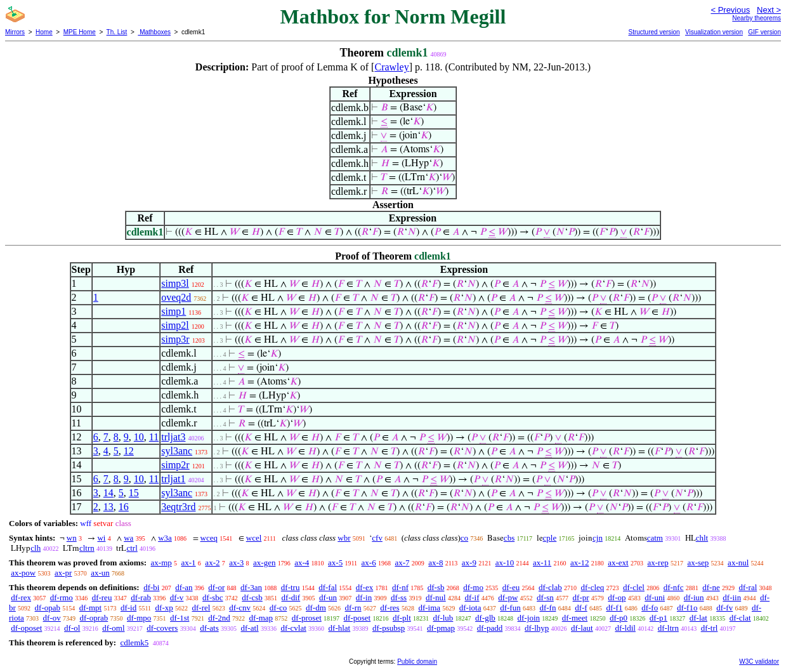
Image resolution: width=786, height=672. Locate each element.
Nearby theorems (757, 18)
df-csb (252, 597)
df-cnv (240, 608)
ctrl (132, 548)
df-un (328, 597)
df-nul (436, 597)
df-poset (357, 618)
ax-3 (236, 563)
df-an (184, 587)
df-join (529, 618)
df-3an (251, 587)
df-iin (732, 597)
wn (72, 538)
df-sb (436, 587)
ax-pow (23, 573)
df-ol (72, 628)
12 (129, 451)
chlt (702, 538)
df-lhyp (537, 628)
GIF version (764, 32)
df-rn (353, 608)
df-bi (151, 587)
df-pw (508, 597)
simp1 (174, 311)
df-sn (545, 597)
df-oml (113, 628)
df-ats (209, 628)
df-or (216, 587)
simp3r (175, 339)
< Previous (730, 10)
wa (128, 538)
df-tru (291, 587)
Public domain (417, 662)
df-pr (581, 597)
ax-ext (618, 563)
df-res (390, 608)
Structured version (654, 32)
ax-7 (402, 563)
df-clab (550, 587)
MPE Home (80, 32)
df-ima (429, 608)
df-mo (473, 587)
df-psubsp (389, 628)
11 (154, 437)
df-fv (724, 608)
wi (101, 538)
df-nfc (674, 587)
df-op (617, 597)
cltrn (87, 548)
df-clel (634, 587)
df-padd (490, 628)
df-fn (547, 608)
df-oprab (94, 618)
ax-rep (658, 563)
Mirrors (15, 32)
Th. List (117, 32)
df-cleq (592, 587)
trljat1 (173, 479)
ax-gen (264, 563)
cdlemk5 (134, 642)
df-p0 (619, 618)
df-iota (470, 608)
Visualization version (714, 32)
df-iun (694, 597)
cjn (598, 538)
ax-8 (436, 563)
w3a (165, 538)
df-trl (710, 628)
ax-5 (335, 563)
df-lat (698, 618)
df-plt (402, 618)
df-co (278, 608)
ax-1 (189, 563)
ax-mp (161, 563)
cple (550, 538)
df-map (261, 618)
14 (108, 493)
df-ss (399, 597)
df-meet (575, 618)
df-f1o (687, 608)
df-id (128, 608)
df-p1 (658, 618)
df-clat (740, 618)
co (464, 538)
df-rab (141, 597)
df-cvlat (293, 628)
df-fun (510, 608)
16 (124, 507)
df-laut (582, 628)
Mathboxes (154, 32)
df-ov (52, 618)
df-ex (364, 587)
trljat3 (173, 437)
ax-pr (63, 573)
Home (44, 32)
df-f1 (614, 608)
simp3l (175, 283)
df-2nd (219, 618)
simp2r (175, 465)
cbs (509, 538)
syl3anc (177, 451)
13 (108, 507)
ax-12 (580, 563)
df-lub (443, 618)
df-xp (164, 608)
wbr (344, 538)
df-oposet (26, 628)
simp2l (175, 325)
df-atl (249, 628)
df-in (364, 597)
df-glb (485, 618)
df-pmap (441, 628)
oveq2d (176, 297)
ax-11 (542, 563)
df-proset (307, 618)
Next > (769, 10)
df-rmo (62, 597)
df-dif (291, 597)
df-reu (102, 597)
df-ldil (625, 628)
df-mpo (139, 618)
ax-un (100, 573)
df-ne (711, 587)
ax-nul (738, 563)
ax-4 (302, 563)
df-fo (650, 608)
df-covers (162, 628)
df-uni (655, 597)
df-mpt (90, 608)
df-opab (48, 608)
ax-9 (469, 563)
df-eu (511, 587)
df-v (177, 597)
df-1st (180, 618)
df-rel (201, 608)
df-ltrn (668, 628)
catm (655, 538)
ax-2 (212, 563)
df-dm (316, 608)
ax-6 (369, 563)
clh (36, 548)
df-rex (21, 597)
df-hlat (340, 628)
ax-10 (505, 563)
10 (139, 437)
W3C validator (759, 662)
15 (134, 493)
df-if (472, 597)
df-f (581, 608)
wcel (254, 538)
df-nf (400, 587)
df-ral (748, 587)
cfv (377, 538)
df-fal (328, 587)
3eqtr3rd (178, 507)
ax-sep (698, 563)
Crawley (391, 67)
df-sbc (213, 597)
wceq (209, 538)
